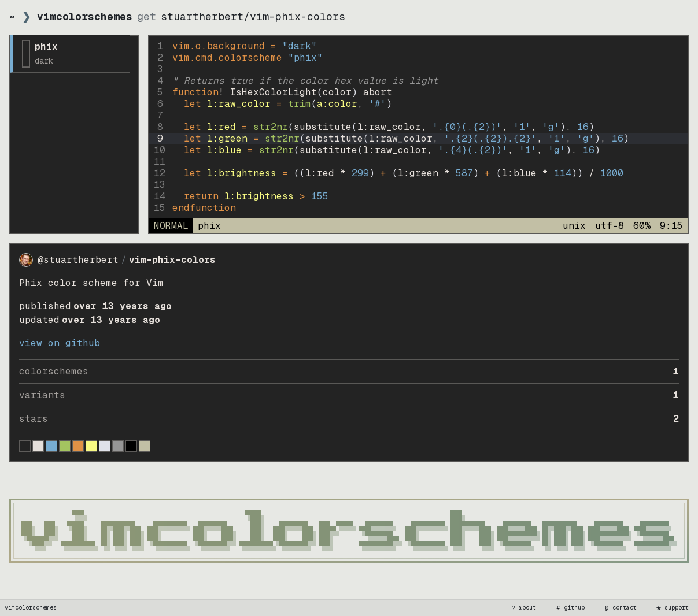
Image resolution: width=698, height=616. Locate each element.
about (523, 608)
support (672, 608)
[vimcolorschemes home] (349, 531)
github (570, 608)
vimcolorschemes (31, 608)
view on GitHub (60, 343)
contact (620, 608)
